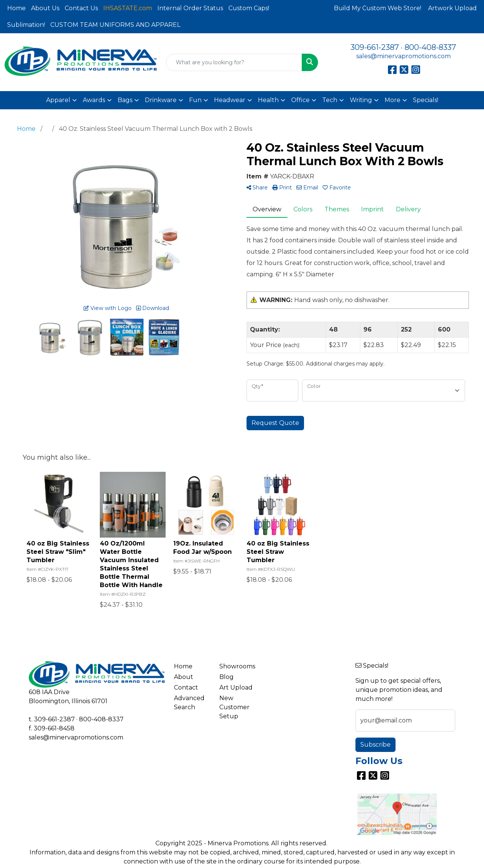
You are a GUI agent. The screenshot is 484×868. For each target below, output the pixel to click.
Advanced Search (189, 703)
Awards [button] (94, 100)
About (184, 677)
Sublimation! (26, 25)
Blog (226, 677)
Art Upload (236, 687)
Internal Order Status (190, 8)
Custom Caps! (249, 8)
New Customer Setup (234, 707)
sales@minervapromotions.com (403, 56)
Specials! (426, 100)
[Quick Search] (234, 62)
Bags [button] (125, 100)
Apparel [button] (58, 100)
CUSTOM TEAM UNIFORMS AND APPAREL (115, 25)
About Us (45, 8)
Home (16, 8)
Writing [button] (361, 100)
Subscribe (375, 745)
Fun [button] (195, 100)
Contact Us (81, 8)
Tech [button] (330, 100)
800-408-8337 (430, 47)
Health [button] (268, 100)
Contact (186, 687)
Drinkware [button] (161, 100)
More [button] (392, 100)
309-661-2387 (375, 47)
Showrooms (237, 666)
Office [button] (300, 100)
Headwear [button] (230, 100)
